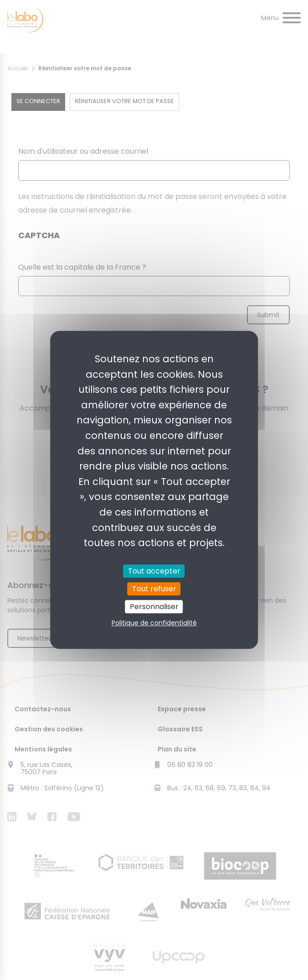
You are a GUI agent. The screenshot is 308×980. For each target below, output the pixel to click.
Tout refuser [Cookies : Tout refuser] (154, 589)
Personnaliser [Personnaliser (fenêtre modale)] (154, 607)
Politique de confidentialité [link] (154, 623)
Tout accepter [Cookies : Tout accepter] (154, 571)
